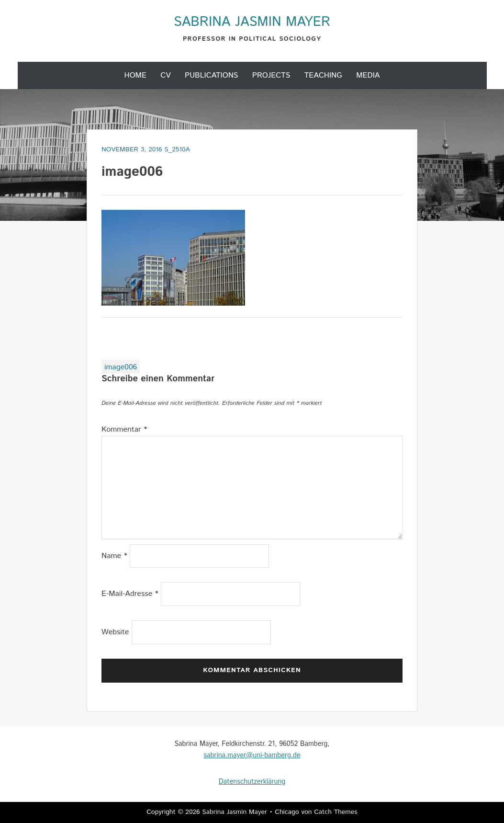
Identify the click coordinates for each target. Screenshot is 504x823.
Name (114, 556)
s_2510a (177, 149)
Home (135, 75)
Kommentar (124, 429)
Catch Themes (336, 812)
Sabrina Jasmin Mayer (252, 22)
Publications (212, 75)
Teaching (323, 75)
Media (368, 75)
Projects (271, 75)
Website (115, 632)
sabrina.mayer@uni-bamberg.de (252, 755)
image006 (121, 367)
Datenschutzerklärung (252, 782)
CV (165, 75)
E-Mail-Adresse (130, 594)
